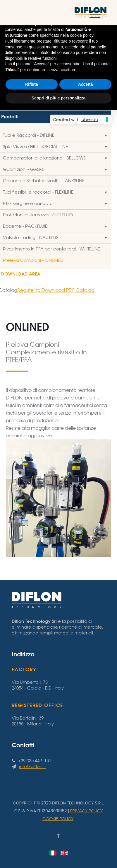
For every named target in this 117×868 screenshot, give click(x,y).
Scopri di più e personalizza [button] (58, 98)
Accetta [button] (86, 84)
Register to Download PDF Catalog (56, 290)
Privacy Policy (86, 811)
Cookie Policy (58, 819)
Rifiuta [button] (32, 84)
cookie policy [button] (82, 35)
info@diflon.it (32, 766)
